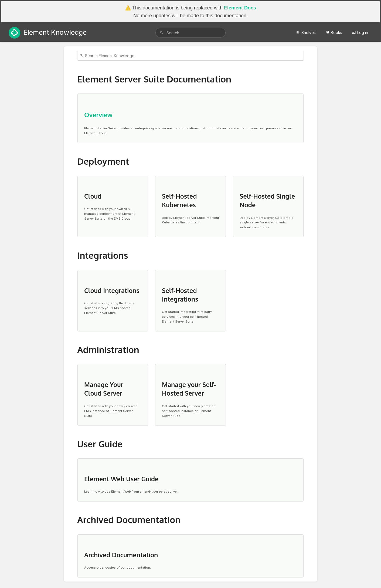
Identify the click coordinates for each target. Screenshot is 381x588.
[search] (190, 33)
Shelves (306, 32)
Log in (360, 32)
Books (334, 32)
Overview (98, 115)
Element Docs (240, 8)
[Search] (162, 33)
